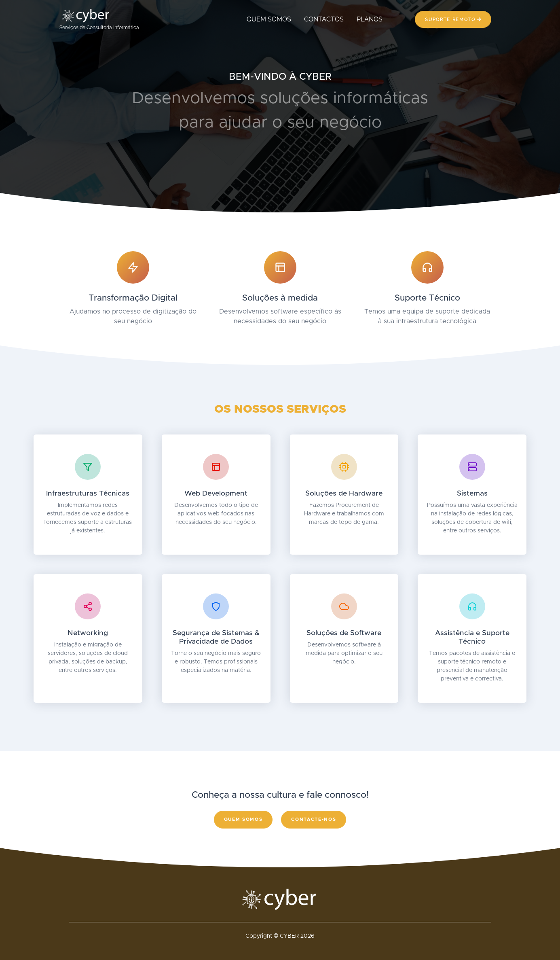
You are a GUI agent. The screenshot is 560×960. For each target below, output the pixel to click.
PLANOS (370, 19)
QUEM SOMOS (269, 19)
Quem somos (243, 819)
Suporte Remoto (453, 19)
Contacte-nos (314, 819)
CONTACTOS (324, 19)
